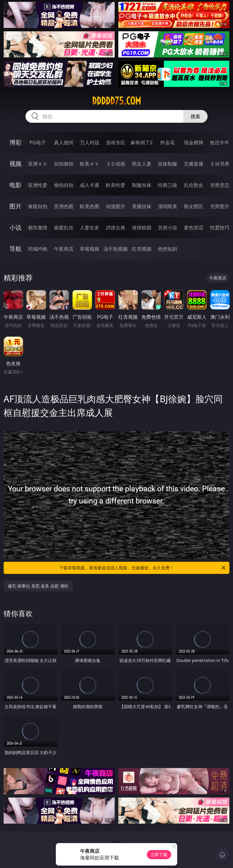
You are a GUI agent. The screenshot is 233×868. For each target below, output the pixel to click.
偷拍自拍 (64, 185)
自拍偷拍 (64, 164)
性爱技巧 (220, 228)
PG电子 (37, 142)
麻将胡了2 (142, 142)
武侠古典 (116, 228)
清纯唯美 (167, 206)
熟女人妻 (142, 164)
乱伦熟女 (194, 185)
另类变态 (220, 185)
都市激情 (38, 228)
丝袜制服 (167, 164)
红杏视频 (142, 249)
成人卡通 (89, 185)
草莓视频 (89, 249)
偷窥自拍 (38, 206)
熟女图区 (194, 206)
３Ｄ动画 (116, 164)
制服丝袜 (142, 185)
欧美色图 (89, 206)
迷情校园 (142, 228)
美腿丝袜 (142, 206)
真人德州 (64, 142)
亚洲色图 (64, 206)
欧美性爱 (116, 185)
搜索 (195, 116)
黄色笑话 (194, 228)
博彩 (15, 142)
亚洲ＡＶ (38, 164)
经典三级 (167, 185)
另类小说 (167, 228)
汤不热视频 (116, 249)
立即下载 (159, 854)
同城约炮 (38, 249)
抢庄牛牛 (220, 142)
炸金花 (167, 142)
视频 (15, 164)
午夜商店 (64, 249)
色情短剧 (167, 249)
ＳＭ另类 (220, 164)
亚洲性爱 (38, 185)
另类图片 (220, 206)
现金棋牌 (194, 142)
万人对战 (89, 142)
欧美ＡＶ (89, 164)
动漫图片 (116, 206)
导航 (15, 249)
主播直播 (194, 164)
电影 (15, 185)
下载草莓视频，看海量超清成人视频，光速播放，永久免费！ (143, 568)
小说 (15, 227)
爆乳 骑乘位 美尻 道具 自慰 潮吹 (38, 586)
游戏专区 (116, 142)
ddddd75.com (116, 101)
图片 (15, 206)
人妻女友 (89, 228)
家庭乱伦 (64, 228)
